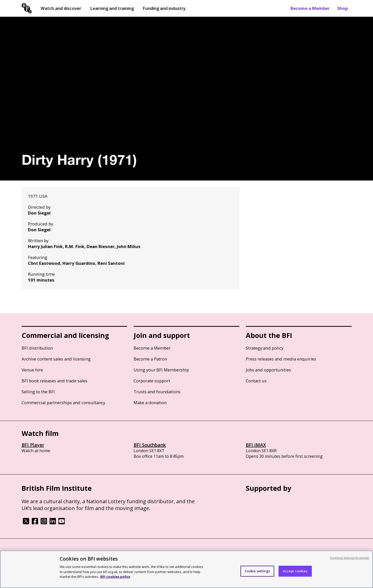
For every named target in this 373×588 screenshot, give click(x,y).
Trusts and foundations (157, 392)
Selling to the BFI (38, 392)
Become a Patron (150, 359)
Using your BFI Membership (161, 370)
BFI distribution (37, 348)
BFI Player (33, 445)
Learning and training (112, 8)
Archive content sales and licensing (56, 359)
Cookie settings (257, 571)
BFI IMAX (256, 445)
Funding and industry (164, 8)
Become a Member (310, 8)
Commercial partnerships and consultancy (63, 403)
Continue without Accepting (349, 558)
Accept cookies (295, 571)
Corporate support (152, 381)
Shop (343, 8)
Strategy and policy (265, 348)
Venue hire (32, 370)
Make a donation (150, 403)
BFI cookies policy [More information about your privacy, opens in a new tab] (115, 577)
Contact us (256, 381)
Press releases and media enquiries (281, 359)
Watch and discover (61, 8)
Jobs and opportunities (268, 370)
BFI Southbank (150, 445)
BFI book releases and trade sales (54, 381)
